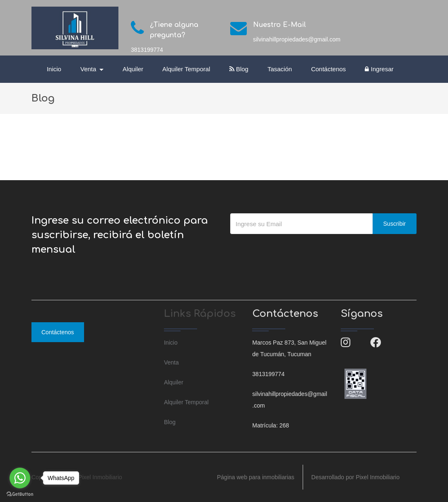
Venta (171, 362)
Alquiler (133, 69)
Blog (239, 69)
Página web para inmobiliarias (256, 477)
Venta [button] (89, 69)
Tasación (280, 69)
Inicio (54, 69)
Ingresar (379, 69)
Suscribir (395, 224)
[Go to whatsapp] (20, 478)
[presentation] (293, 251)
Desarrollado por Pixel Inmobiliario (355, 477)
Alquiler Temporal (186, 69)
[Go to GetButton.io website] (20, 494)
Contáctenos (328, 69)
